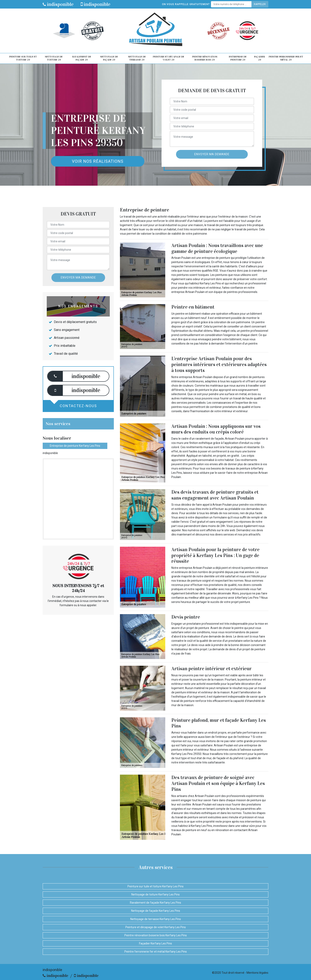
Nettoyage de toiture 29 (54, 58)
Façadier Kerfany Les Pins (155, 943)
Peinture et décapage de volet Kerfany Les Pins (156, 927)
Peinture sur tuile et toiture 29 (23, 58)
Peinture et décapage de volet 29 (169, 58)
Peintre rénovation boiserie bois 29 (205, 58)
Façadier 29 (259, 58)
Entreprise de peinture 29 (238, 58)
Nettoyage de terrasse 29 (137, 58)
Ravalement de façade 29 (82, 58)
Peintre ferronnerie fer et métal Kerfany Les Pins (156, 952)
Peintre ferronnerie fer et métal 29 (286, 58)
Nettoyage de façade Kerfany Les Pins (156, 911)
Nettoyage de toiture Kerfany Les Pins (155, 894)
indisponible (58, 4)
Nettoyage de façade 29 (109, 58)
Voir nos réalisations (98, 161)
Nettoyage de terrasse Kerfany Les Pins (156, 919)
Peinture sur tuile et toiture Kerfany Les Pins (155, 886)
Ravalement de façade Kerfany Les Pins (155, 903)
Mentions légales (257, 973)
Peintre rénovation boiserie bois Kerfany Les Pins (156, 935)
